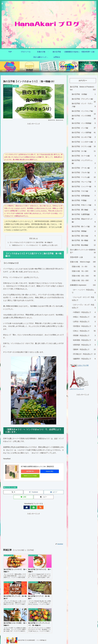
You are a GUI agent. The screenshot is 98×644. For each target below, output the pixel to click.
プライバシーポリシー (49, 636)
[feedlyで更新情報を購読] (34, 507)
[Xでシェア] (13, 492)
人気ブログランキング (77, 389)
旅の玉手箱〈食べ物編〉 (10, 487)
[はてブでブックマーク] (54, 492)
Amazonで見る (46, 471)
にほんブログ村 (79, 365)
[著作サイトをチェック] (29, 507)
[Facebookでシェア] (34, 492)
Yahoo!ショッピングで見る (29, 476)
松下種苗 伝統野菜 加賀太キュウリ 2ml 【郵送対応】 (38, 467)
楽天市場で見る (29, 471)
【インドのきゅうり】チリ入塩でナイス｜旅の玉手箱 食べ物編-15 (31, 242)
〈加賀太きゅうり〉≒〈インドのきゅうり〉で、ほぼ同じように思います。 (35, 245)
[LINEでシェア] (23, 497)
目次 (31, 238)
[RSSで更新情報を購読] (38, 507)
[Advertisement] (34, 138)
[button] (44, 497)
